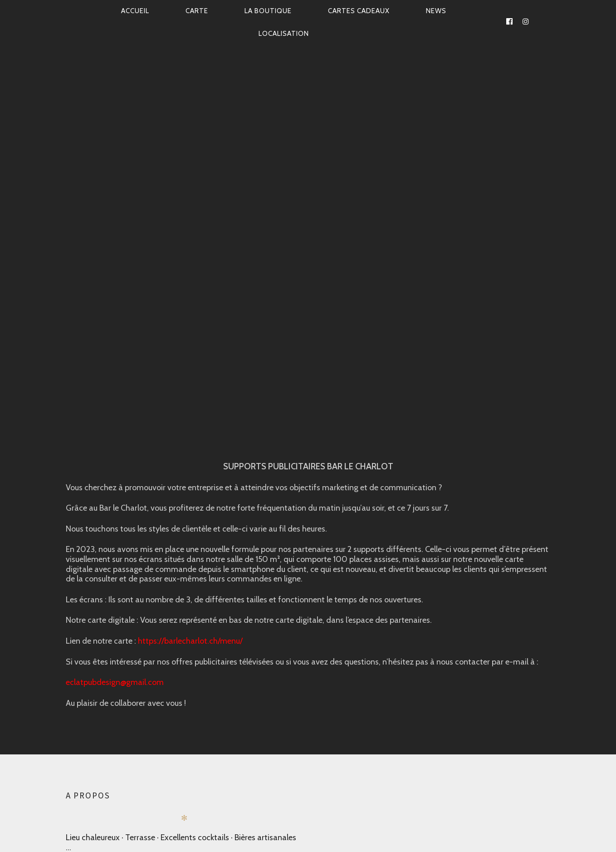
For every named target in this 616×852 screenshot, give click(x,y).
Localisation (284, 34)
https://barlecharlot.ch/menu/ (190, 640)
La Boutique (268, 11)
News (436, 11)
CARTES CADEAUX (359, 11)
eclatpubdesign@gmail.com (115, 682)
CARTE (197, 11)
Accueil (135, 11)
